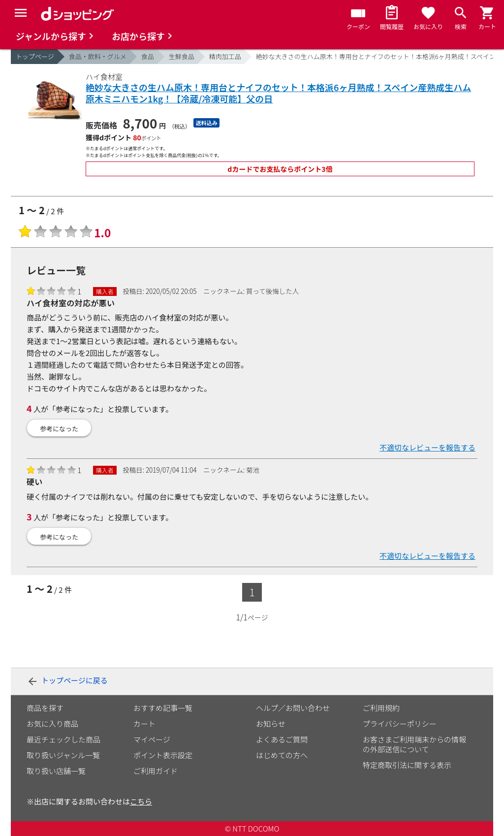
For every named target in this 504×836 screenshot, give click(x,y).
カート (144, 723)
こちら (141, 801)
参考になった (59, 429)
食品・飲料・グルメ (98, 56)
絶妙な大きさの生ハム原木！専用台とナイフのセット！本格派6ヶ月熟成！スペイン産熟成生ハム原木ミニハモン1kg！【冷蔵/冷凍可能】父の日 (278, 93)
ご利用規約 (381, 708)
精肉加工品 (225, 56)
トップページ (35, 56)
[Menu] (21, 13)
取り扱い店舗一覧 (56, 771)
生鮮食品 (182, 56)
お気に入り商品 (52, 723)
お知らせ (271, 723)
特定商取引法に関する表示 (407, 765)
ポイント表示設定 (163, 755)
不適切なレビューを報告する (427, 447)
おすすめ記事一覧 (163, 708)
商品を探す (45, 708)
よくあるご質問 (282, 739)
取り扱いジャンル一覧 (63, 755)
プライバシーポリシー (400, 723)
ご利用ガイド (156, 771)
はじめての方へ (282, 755)
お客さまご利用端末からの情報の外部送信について (414, 744)
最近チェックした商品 (63, 739)
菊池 (253, 470)
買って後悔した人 (272, 291)
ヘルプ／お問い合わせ (293, 708)
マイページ (152, 739)
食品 (148, 56)
